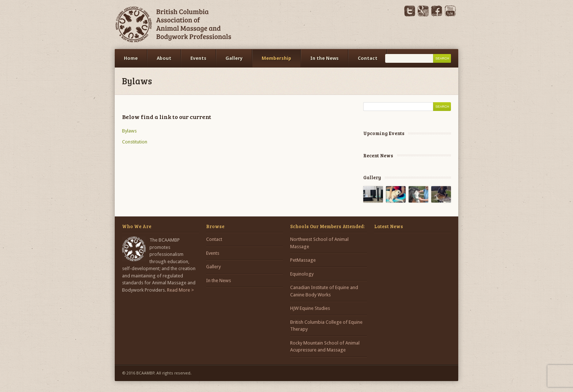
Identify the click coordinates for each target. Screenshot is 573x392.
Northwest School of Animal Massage (319, 243)
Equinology (302, 274)
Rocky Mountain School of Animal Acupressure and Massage (325, 347)
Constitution (135, 142)
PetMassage (303, 260)
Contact (368, 58)
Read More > (181, 290)
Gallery (234, 58)
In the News (325, 58)
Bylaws (129, 131)
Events (198, 58)
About (164, 58)
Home (131, 58)
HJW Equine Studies (310, 308)
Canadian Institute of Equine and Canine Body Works (324, 291)
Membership (276, 58)
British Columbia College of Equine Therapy (326, 326)
